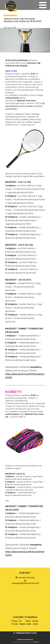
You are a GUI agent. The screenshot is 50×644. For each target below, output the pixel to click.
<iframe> (25, 600)
